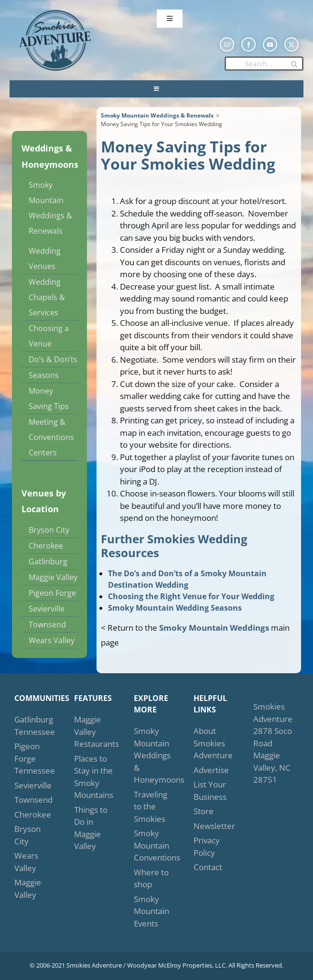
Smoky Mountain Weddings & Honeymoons (154, 755)
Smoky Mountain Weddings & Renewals (50, 208)
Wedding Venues (45, 258)
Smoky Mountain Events (151, 911)
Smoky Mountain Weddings (214, 628)
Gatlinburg (48, 561)
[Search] (294, 64)
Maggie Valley (53, 577)
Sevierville (47, 609)
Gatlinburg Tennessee (34, 726)
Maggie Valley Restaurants (94, 732)
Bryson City (49, 530)
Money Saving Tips (49, 398)
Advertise (211, 770)
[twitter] (291, 44)
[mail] (227, 44)
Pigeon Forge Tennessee (34, 758)
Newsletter (213, 826)
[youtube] (270, 44)
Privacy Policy (207, 846)
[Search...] (264, 64)
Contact (208, 867)
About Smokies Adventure (213, 743)
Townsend (47, 625)
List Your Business (210, 791)
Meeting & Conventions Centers (51, 437)
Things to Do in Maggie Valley (91, 828)
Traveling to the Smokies (151, 807)
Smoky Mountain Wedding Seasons (175, 608)
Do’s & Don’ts (53, 359)
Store (204, 811)
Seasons (44, 375)
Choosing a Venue (49, 336)
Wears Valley (52, 640)
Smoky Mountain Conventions (154, 845)
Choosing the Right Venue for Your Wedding (191, 596)
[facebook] (248, 44)
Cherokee (46, 546)
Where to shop (151, 878)
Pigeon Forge (52, 593)
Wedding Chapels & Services (47, 297)
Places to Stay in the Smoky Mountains (94, 777)
